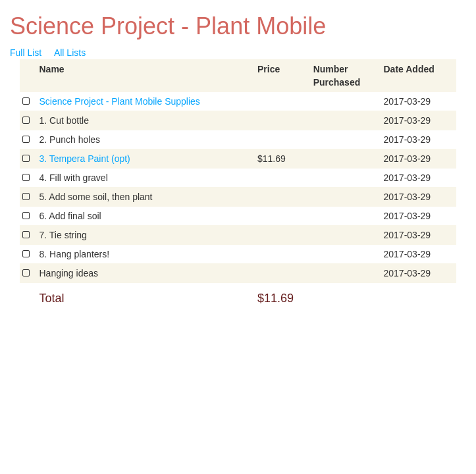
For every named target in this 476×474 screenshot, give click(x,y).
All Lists (70, 53)
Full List (26, 53)
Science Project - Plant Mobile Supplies (120, 101)
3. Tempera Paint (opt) (85, 159)
